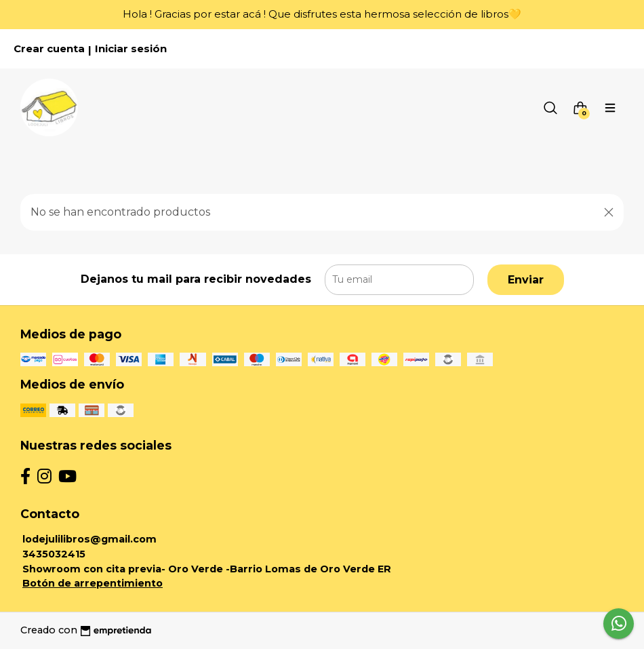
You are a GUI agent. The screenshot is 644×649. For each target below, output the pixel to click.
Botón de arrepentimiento (93, 583)
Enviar (526, 280)
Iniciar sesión (131, 49)
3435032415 (54, 554)
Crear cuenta (49, 49)
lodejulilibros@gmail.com (89, 539)
